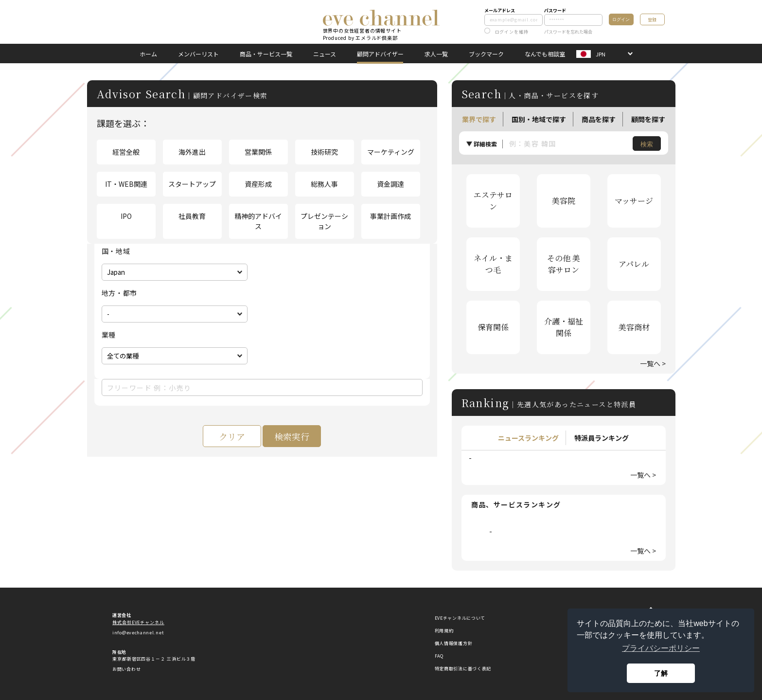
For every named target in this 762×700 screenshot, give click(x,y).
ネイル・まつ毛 (493, 264)
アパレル (634, 264)
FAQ (439, 656)
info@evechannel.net (138, 633)
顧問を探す (648, 119)
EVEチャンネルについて (460, 618)
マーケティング (391, 152)
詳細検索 (485, 144)
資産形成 (258, 184)
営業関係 (258, 152)
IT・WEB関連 (126, 184)
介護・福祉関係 (564, 327)
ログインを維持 (506, 32)
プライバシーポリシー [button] (661, 648)
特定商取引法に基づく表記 (463, 669)
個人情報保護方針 (454, 643)
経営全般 (126, 152)
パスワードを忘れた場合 (568, 32)
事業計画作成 (390, 216)
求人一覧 (436, 54)
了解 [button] (661, 673)
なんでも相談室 (545, 54)
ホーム (148, 54)
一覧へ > (653, 363)
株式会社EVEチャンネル (138, 622)
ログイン (621, 19)
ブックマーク (486, 54)
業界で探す (479, 119)
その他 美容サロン (564, 264)
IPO (126, 216)
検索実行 (292, 436)
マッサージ (634, 201)
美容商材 (634, 327)
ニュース (325, 54)
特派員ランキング (602, 438)
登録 (652, 20)
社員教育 (192, 216)
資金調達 (390, 184)
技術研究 (324, 152)
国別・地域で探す (539, 119)
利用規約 (444, 631)
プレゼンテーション (324, 221)
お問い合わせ (126, 669)
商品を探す (599, 119)
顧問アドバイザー (380, 54)
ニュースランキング (528, 438)
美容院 (564, 201)
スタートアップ (192, 184)
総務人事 (324, 184)
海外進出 (192, 152)
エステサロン (493, 201)
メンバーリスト (198, 54)
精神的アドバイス (258, 221)
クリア (232, 436)
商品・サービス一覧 (266, 54)
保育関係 (493, 327)
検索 (647, 144)
